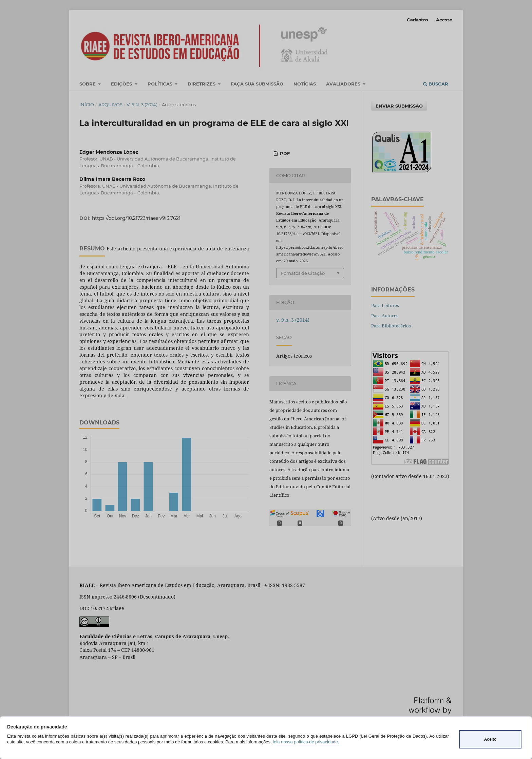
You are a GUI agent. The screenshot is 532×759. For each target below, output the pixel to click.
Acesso (444, 20)
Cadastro (417, 20)
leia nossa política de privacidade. (306, 742)
